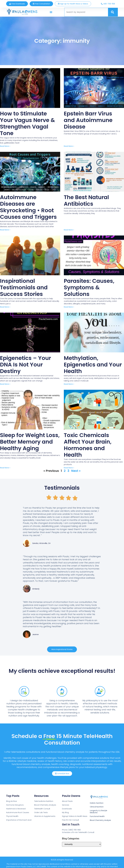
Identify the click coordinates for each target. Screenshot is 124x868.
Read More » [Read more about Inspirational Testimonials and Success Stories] (5, 307)
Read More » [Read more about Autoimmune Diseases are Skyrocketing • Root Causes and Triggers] (5, 230)
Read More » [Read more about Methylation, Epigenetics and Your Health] (69, 384)
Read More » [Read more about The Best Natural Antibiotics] (69, 230)
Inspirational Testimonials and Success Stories (24, 287)
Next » (76, 471)
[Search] (113, 12)
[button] (51, 12)
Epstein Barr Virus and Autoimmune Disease (88, 120)
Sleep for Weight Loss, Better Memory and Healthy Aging (30, 442)
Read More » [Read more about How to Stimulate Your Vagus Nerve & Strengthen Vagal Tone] (5, 146)
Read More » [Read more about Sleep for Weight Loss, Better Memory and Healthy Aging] (5, 468)
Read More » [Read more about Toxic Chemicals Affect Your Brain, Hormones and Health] (69, 468)
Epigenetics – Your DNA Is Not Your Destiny (25, 365)
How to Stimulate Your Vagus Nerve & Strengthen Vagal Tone (27, 123)
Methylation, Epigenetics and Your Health (93, 365)
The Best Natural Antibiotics (86, 201)
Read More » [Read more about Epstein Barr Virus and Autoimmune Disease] (69, 146)
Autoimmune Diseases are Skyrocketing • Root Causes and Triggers (28, 207)
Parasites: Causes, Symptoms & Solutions (89, 287)
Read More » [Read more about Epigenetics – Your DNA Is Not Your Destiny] (5, 384)
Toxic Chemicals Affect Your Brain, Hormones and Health (88, 445)
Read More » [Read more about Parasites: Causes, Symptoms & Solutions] (69, 307)
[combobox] (86, 12)
